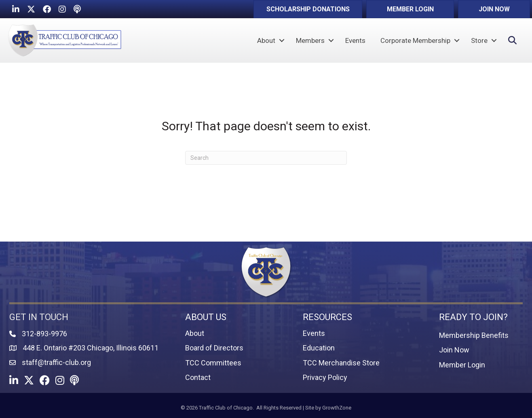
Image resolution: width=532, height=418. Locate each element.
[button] (308, 9)
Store (479, 40)
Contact (198, 377)
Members (310, 40)
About (266, 40)
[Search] (266, 158)
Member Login (462, 365)
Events (355, 40)
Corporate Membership (415, 40)
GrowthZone (337, 408)
